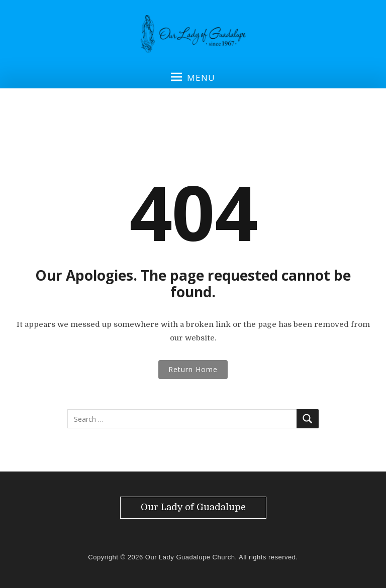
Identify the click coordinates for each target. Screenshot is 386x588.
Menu (193, 77)
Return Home (193, 369)
